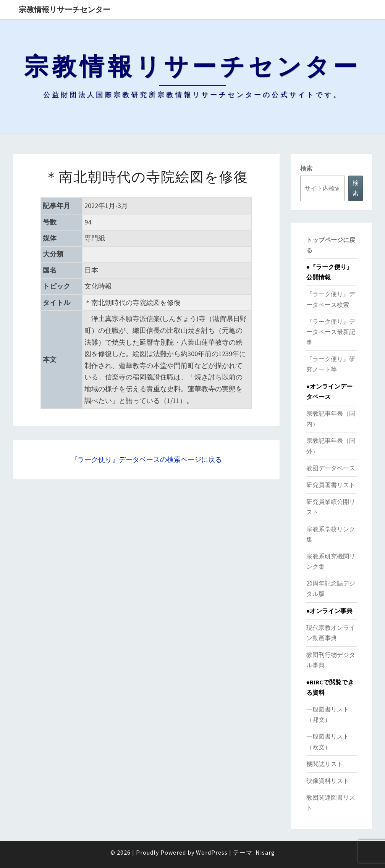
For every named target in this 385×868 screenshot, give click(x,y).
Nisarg (265, 852)
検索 (306, 168)
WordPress (212, 852)
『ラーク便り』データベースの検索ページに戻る (146, 459)
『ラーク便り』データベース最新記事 (331, 332)
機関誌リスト (325, 764)
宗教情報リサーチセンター (65, 9)
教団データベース (331, 468)
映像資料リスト (328, 781)
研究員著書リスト (331, 485)
